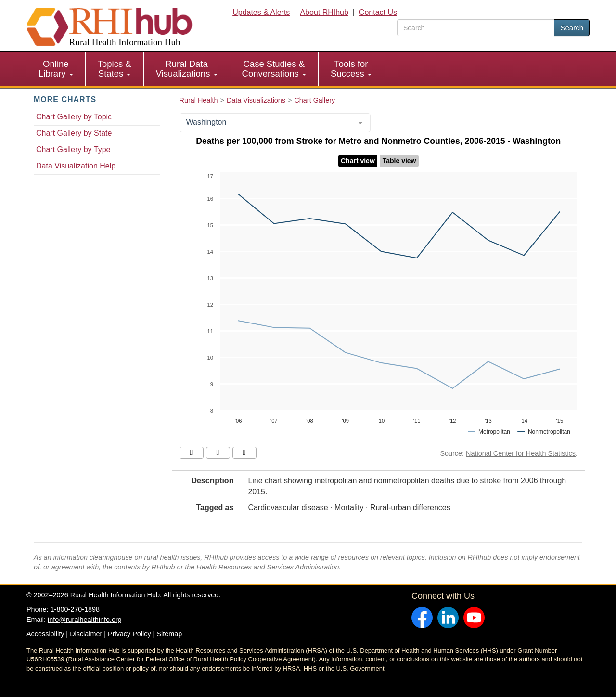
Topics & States (115, 69)
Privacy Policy (129, 634)
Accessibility (45, 634)
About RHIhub (324, 12)
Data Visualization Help (76, 166)
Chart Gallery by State (74, 133)
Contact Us (378, 12)
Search (572, 28)
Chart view (358, 161)
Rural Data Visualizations (187, 69)
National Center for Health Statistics (521, 453)
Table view (399, 161)
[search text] (476, 28)
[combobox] (275, 123)
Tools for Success (351, 69)
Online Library (56, 69)
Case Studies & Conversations (274, 69)
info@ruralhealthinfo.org (85, 620)
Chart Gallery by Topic (74, 117)
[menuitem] (56, 69)
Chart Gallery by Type (73, 149)
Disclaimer (86, 634)
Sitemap (169, 634)
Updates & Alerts (261, 12)
